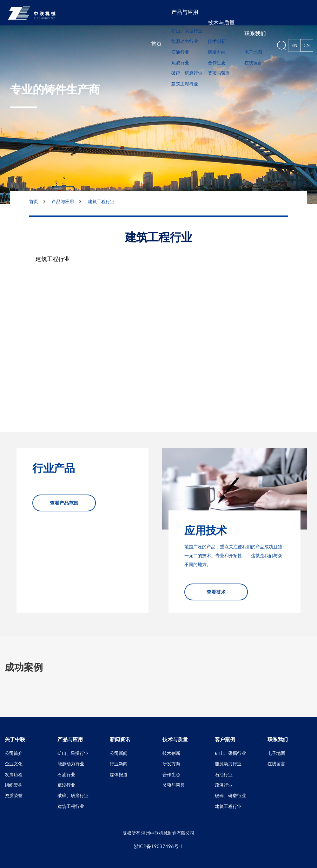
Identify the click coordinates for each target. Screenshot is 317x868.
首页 (156, 44)
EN (294, 46)
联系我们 (255, 34)
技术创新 (217, 41)
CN (307, 46)
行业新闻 (119, 764)
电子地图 (253, 52)
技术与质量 (221, 23)
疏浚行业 (180, 63)
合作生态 (217, 63)
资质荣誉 (14, 796)
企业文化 (14, 764)
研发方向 (217, 52)
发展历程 (14, 775)
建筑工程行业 (185, 84)
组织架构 (14, 785)
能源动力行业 (185, 41)
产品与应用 (185, 12)
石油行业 (180, 52)
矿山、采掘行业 (187, 31)
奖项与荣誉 (219, 73)
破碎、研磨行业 (187, 73)
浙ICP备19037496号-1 (158, 846)
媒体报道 (119, 775)
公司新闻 (119, 753)
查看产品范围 (64, 503)
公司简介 (14, 753)
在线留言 (253, 63)
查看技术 (216, 592)
